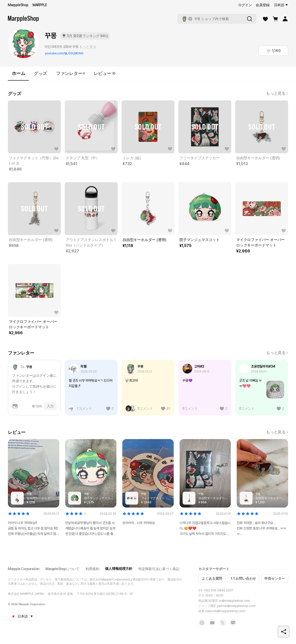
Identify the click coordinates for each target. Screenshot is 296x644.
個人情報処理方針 (119, 569)
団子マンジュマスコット (200, 240)
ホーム (18, 76)
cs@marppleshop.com (234, 601)
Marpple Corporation (24, 569)
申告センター (275, 578)
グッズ (40, 73)
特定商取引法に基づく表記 (159, 569)
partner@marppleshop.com (236, 606)
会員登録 (263, 5)
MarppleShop (18, 5)
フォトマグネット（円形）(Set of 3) (34, 161)
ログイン (245, 5)
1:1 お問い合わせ (243, 578)
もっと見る (88, 47)
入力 (50, 406)
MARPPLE (40, 5)
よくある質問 (212, 578)
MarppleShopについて (63, 569)
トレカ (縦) (132, 158)
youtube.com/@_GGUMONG (64, 53)
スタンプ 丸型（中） (83, 158)
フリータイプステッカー (200, 158)
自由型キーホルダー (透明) (258, 158)
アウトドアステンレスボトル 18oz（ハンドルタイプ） (91, 243)
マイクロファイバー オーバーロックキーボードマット (260, 243)
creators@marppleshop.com (225, 611)
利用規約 (92, 569)
